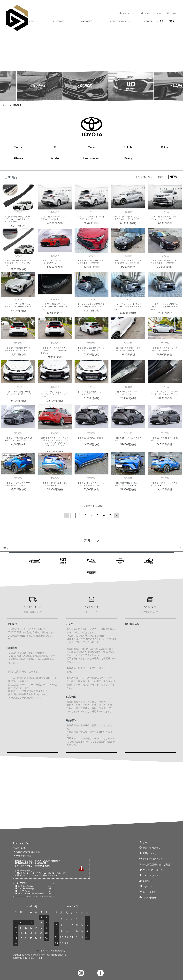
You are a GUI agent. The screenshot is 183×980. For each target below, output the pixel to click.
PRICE (160, 177)
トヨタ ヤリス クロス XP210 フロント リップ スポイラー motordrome (165, 311)
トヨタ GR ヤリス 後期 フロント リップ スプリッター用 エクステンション (54, 398)
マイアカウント (149, 876)
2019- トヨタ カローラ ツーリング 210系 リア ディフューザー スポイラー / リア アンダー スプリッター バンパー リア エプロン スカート (55, 447)
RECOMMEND (143, 177)
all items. (58, 21)
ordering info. (118, 21)
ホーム (5, 105)
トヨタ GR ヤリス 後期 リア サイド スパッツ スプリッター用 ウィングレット (54, 355)
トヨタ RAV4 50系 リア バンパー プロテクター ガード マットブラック (18, 267)
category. (87, 21)
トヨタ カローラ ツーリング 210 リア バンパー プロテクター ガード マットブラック (18, 223)
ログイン (145, 887)
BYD (6, 548)
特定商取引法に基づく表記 (155, 865)
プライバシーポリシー (152, 870)
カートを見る (148, 892)
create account (151, 13)
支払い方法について (151, 859)
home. (31, 21)
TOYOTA (17, 105)
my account (128, 13)
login (171, 13)
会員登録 (145, 881)
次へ (116, 516)
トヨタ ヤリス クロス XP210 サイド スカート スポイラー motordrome (128, 311)
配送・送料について (151, 848)
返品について (148, 853)
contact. (149, 21)
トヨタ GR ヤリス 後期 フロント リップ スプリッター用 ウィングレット (18, 398)
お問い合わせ (148, 898)
